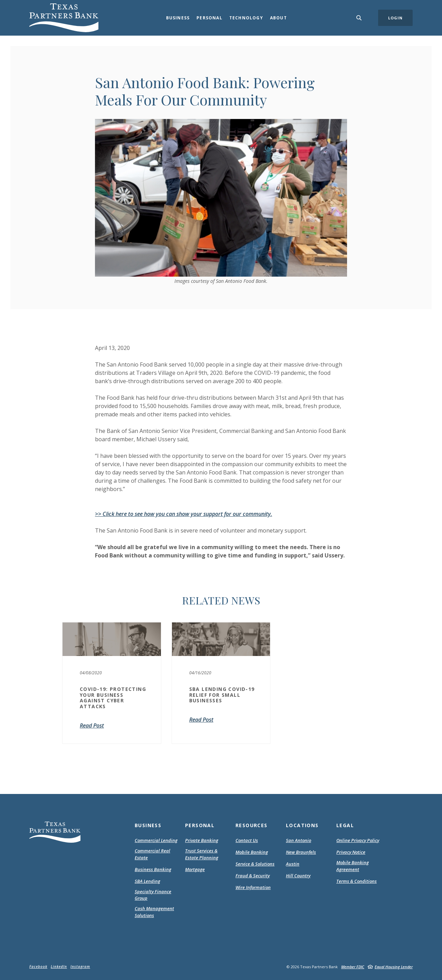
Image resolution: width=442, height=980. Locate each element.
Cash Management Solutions (154, 912)
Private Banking (202, 840)
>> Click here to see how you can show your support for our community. (184, 514)
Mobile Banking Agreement (357, 866)
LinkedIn (59, 967)
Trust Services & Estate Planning (202, 854)
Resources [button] (252, 825)
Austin (293, 864)
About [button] (278, 18)
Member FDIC (353, 967)
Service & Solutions (255, 864)
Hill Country (298, 876)
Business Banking (153, 869)
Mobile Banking (252, 852)
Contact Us (247, 840)
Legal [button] (345, 825)
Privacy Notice (351, 852)
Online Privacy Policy (358, 841)
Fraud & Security (253, 876)
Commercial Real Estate (152, 854)
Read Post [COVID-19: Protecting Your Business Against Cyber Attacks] (92, 725)
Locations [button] (302, 825)
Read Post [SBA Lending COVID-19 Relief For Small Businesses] (201, 720)
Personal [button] (209, 18)
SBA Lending (147, 881)
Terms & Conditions (357, 881)
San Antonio (299, 840)
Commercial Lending (156, 840)
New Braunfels (301, 852)
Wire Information (253, 887)
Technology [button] (246, 18)
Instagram (80, 967)
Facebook (38, 967)
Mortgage (195, 870)
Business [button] (178, 18)
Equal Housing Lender (394, 967)
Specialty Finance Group (153, 895)
